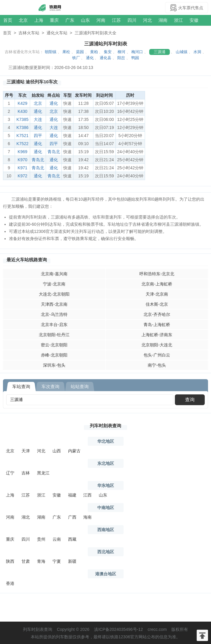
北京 (23, 20)
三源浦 (160, 52)
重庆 (54, 20)
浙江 (178, 20)
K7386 (22, 127)
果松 (66, 52)
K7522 (22, 144)
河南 (101, 20)
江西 (87, 495)
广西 (72, 517)
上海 (39, 20)
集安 (108, 52)
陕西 (10, 561)
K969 (23, 152)
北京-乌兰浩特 (54, 314)
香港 (10, 583)
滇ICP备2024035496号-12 (118, 629)
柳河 (121, 52)
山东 (85, 20)
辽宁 (10, 473)
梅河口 (137, 52)
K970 (23, 160)
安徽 (194, 20)
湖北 (26, 517)
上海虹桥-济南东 (157, 335)
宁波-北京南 (54, 284)
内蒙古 (74, 451)
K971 (23, 168)
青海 (41, 561)
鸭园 (135, 58)
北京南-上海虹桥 (157, 284)
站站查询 (80, 386)
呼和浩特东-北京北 (157, 274)
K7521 (22, 136)
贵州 (41, 539)
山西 (57, 451)
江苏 (116, 20)
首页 (8, 20)
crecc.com (157, 629)
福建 (72, 495)
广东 (70, 20)
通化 (90, 58)
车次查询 (50, 386)
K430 (23, 111)
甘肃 (26, 561)
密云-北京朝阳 (54, 345)
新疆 (72, 561)
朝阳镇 (51, 52)
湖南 (163, 20)
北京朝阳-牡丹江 (54, 335)
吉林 (26, 473)
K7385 (22, 119)
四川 (132, 20)
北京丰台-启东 (54, 325)
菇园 (80, 52)
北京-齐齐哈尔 (157, 314)
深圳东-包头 (54, 365)
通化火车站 (57, 33)
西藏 (72, 539)
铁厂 (76, 58)
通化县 (105, 58)
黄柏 (94, 52)
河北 (147, 20)
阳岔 (121, 58)
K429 (23, 103)
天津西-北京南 (54, 304)
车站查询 (21, 386)
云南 (57, 539)
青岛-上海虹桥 (157, 325)
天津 (26, 451)
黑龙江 (43, 473)
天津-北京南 (157, 294)
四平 (38, 136)
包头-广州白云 (157, 355)
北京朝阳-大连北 (157, 345)
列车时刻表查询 (105, 426)
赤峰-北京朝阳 (54, 355)
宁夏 (57, 561)
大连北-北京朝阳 (54, 294)
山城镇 (182, 52)
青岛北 (54, 152)
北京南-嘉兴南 (54, 274)
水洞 (197, 52)
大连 (38, 119)
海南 (87, 517)
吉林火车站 (29, 33)
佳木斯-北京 (157, 304)
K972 (23, 176)
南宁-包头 (157, 365)
